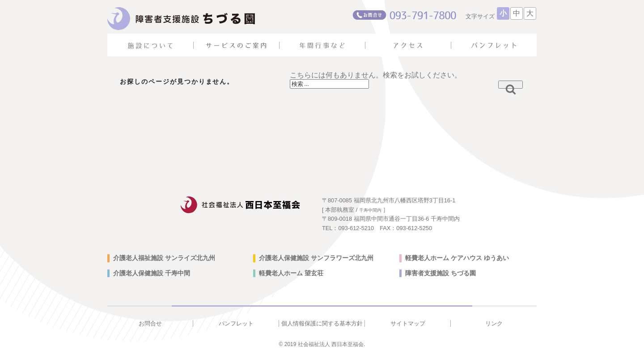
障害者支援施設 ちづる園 (441, 273)
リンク (494, 323)
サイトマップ (408, 323)
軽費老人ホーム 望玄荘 (291, 273)
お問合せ (150, 323)
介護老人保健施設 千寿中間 (152, 273)
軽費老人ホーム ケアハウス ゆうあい (457, 258)
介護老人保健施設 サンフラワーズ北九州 (316, 258)
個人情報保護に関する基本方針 (322, 323)
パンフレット (236, 323)
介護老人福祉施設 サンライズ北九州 (164, 258)
